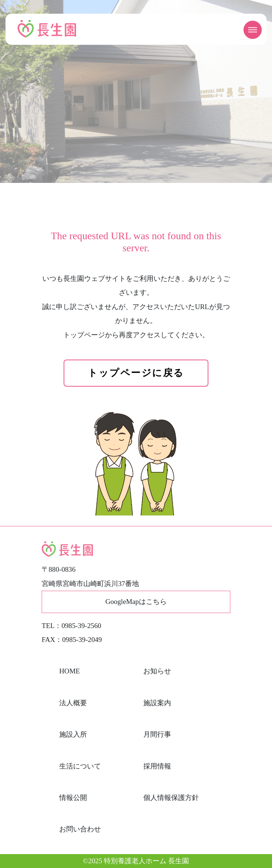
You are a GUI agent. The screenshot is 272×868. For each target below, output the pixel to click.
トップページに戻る (136, 373)
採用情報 (157, 766)
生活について (80, 766)
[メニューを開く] (253, 30)
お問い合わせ (80, 829)
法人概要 (73, 703)
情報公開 (73, 798)
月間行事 (157, 734)
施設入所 (73, 734)
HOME (70, 671)
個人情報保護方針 (171, 798)
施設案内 (157, 703)
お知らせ (157, 671)
